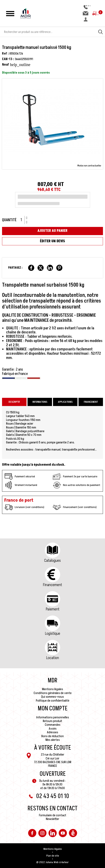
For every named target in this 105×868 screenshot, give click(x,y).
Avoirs (53, 729)
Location (53, 658)
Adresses (52, 732)
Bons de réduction (53, 736)
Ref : (5, 54)
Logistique (53, 634)
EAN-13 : (8, 59)
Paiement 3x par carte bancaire (75, 477)
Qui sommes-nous (52, 697)
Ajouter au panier (52, 231)
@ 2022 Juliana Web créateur (52, 862)
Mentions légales (52, 689)
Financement (52, 585)
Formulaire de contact (53, 815)
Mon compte (53, 709)
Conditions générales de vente (53, 693)
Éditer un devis (52, 241)
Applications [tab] (65, 402)
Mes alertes (53, 740)
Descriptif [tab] (14, 402)
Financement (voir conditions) (75, 507)
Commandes (53, 725)
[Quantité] (23, 220)
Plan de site (53, 856)
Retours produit (52, 721)
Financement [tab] (91, 402)
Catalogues (52, 561)
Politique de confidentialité (53, 701)
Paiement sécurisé (20, 477)
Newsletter (52, 819)
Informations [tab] (40, 402)
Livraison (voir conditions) (24, 507)
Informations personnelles (53, 717)
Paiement (53, 609)
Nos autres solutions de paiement (76, 485)
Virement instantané (21, 485)
